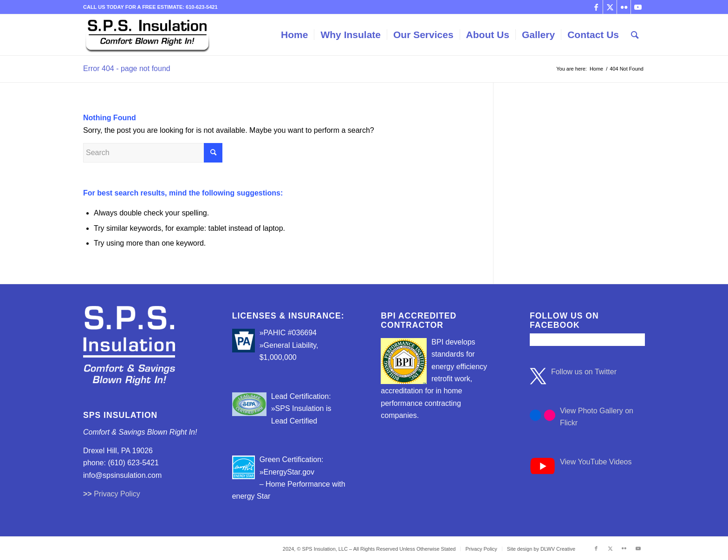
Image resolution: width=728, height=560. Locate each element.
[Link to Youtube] (638, 7)
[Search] (635, 35)
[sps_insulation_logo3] (147, 35)
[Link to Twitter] (610, 7)
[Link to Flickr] (624, 7)
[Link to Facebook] (596, 7)
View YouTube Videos (596, 462)
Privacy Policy (117, 494)
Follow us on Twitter (584, 372)
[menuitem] (294, 35)
